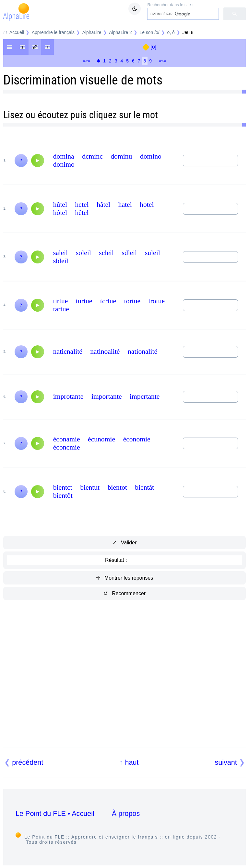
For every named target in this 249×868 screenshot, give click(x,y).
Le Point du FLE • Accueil (55, 813)
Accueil (17, 32)
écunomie (101, 439)
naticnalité (68, 351)
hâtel (103, 205)
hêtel (82, 213)
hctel (82, 205)
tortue (132, 301)
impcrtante (145, 396)
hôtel (60, 213)
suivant (226, 762)
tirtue (61, 301)
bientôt (63, 495)
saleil (61, 253)
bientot (117, 487)
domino (151, 156)
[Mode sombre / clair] (135, 9)
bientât (144, 487)
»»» (163, 61)
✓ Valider (125, 543)
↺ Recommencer (124, 593)
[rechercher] (182, 14)
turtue (84, 301)
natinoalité (105, 351)
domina (64, 156)
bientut (90, 487)
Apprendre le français (53, 32)
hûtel (60, 205)
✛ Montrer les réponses (125, 578)
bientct (63, 487)
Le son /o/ (150, 32)
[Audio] (38, 161)
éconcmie (67, 447)
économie (137, 439)
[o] (153, 47)
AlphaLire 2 (120, 32)
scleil (106, 253)
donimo (64, 164)
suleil (153, 253)
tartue (61, 309)
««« (86, 61)
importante (107, 396)
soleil (83, 253)
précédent (28, 762)
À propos (126, 813)
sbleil (61, 261)
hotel (147, 205)
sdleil (130, 253)
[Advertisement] (125, 682)
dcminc (92, 156)
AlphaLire (92, 32)
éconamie (67, 439)
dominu (121, 156)
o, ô (171, 32)
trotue (157, 301)
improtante (68, 396)
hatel (125, 205)
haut (132, 762)
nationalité (142, 351)
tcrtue (108, 301)
